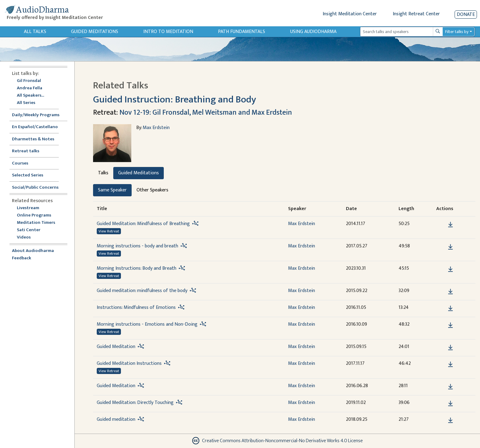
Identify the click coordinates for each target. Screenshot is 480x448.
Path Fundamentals (242, 32)
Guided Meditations (95, 32)
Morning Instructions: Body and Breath (137, 268)
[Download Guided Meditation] (450, 348)
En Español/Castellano (35, 127)
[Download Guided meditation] (450, 420)
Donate (466, 15)
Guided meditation (116, 419)
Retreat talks (26, 151)
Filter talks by (457, 32)
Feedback (22, 258)
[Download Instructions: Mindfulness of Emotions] (450, 309)
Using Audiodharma (313, 32)
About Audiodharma (33, 251)
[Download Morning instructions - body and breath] (450, 247)
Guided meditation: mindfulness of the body (142, 291)
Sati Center (29, 230)
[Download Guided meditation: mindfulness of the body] (450, 292)
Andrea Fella (30, 88)
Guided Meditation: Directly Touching (135, 403)
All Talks (35, 32)
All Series (26, 103)
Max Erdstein (156, 128)
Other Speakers (152, 190)
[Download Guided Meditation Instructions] (450, 365)
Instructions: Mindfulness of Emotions (136, 307)
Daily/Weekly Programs (39, 115)
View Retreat (109, 231)
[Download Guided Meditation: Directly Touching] (450, 404)
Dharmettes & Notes (33, 139)
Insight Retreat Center (416, 14)
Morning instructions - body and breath (137, 246)
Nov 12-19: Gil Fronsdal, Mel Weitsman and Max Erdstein (206, 113)
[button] (441, 225)
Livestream (28, 208)
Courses (20, 163)
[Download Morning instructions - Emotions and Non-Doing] (450, 325)
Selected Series (31, 175)
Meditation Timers (36, 223)
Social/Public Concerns (35, 188)
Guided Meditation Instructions (129, 363)
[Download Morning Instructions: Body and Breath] (450, 269)
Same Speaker (112, 190)
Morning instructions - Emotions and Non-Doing (147, 324)
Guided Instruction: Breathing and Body (174, 100)
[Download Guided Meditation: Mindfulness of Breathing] (450, 225)
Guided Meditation (116, 347)
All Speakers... (30, 96)
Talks (103, 173)
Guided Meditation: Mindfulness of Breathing (143, 224)
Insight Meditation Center (350, 14)
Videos (27, 237)
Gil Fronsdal (29, 81)
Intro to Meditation (168, 32)
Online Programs (34, 215)
